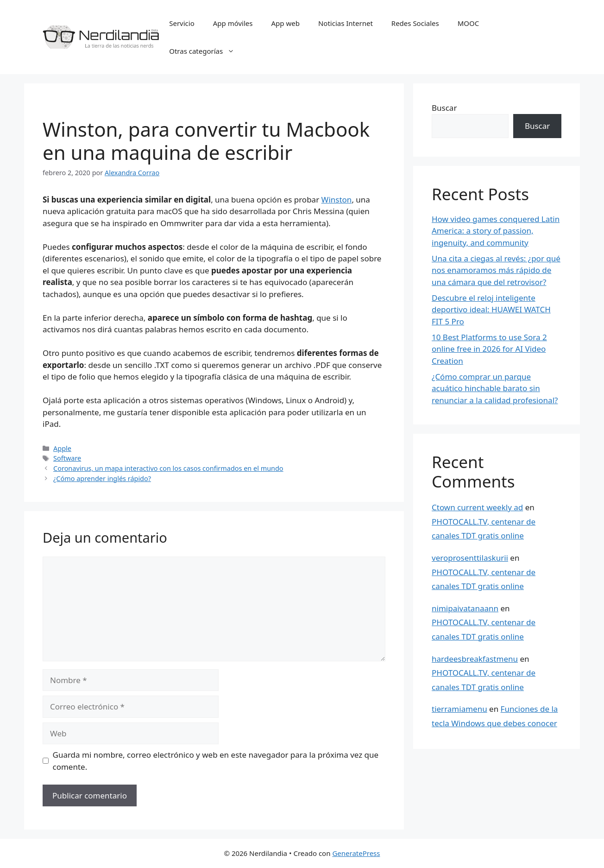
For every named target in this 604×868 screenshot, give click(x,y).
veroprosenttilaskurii (470, 558)
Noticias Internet (346, 23)
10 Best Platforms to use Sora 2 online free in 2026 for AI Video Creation (489, 349)
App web (286, 23)
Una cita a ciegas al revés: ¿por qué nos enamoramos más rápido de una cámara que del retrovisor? (496, 270)
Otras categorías (206, 51)
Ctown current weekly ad (477, 507)
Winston (337, 200)
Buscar (444, 108)
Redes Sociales (415, 23)
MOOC (469, 23)
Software (67, 458)
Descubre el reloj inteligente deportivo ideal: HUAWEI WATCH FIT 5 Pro (491, 310)
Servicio (182, 23)
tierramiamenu (459, 709)
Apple (62, 448)
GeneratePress (356, 853)
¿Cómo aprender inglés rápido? (102, 478)
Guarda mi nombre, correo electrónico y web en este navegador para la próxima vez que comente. (216, 761)
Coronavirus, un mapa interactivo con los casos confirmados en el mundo (168, 468)
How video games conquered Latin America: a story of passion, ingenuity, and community (496, 231)
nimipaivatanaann (465, 608)
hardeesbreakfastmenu (475, 659)
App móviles (233, 23)
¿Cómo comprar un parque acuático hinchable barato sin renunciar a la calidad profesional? (495, 388)
